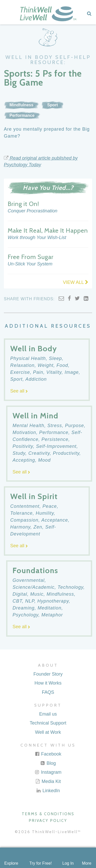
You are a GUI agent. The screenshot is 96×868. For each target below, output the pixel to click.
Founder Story (48, 674)
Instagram (48, 772)
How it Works (48, 683)
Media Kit (48, 781)
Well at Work (48, 732)
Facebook (48, 754)
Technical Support (48, 723)
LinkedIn (48, 791)
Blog (48, 763)
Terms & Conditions (48, 814)
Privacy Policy (48, 821)
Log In (68, 863)
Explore (11, 863)
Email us (48, 714)
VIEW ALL (76, 282)
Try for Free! (41, 863)
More (87, 863)
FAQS (48, 692)
